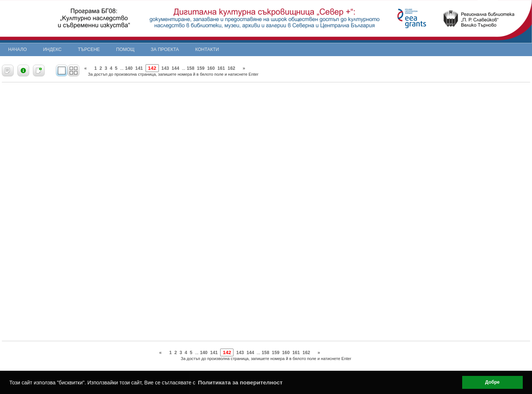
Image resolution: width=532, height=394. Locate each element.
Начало (18, 49)
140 (129, 68)
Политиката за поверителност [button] (240, 382)
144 (175, 68)
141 (139, 68)
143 (165, 68)
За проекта (165, 49)
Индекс (52, 49)
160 (211, 68)
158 (190, 68)
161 (221, 68)
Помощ (125, 49)
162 (231, 68)
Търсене (89, 49)
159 (201, 68)
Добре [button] (492, 382)
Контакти (207, 49)
